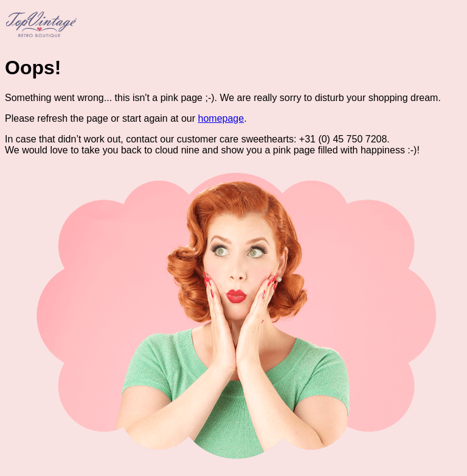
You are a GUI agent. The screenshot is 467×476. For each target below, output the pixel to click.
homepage (221, 118)
